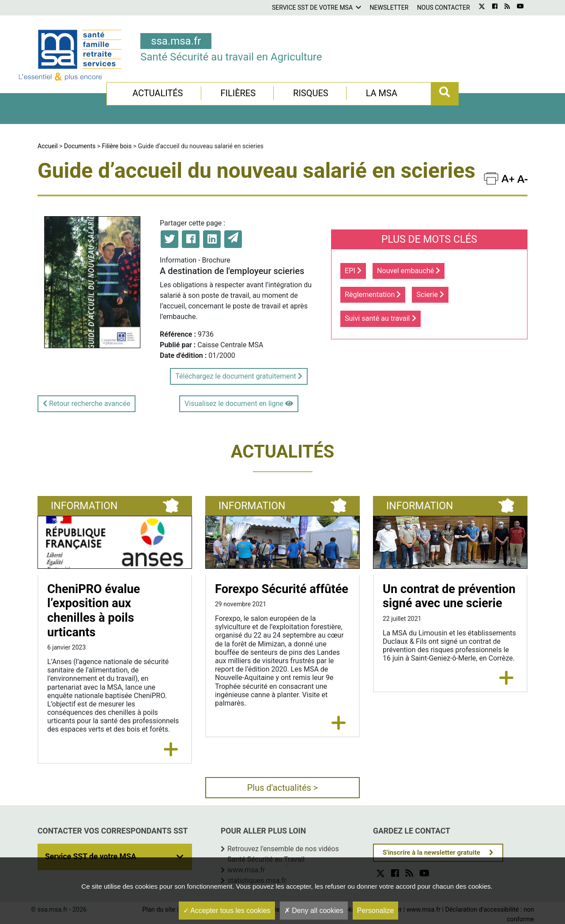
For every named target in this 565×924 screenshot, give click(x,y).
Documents (80, 146)
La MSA (382, 93)
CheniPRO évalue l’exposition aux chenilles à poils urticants (94, 611)
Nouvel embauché (409, 271)
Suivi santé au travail (380, 318)
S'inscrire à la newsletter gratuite (431, 853)
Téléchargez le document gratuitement (239, 376)
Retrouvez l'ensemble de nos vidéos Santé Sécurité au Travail (283, 854)
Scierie (430, 295)
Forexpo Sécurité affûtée (282, 589)
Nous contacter (444, 8)
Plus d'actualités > (283, 788)
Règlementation (373, 295)
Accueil (48, 146)
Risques (311, 93)
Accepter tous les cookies (227, 911)
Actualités (158, 93)
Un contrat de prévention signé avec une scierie (449, 596)
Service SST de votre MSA (312, 8)
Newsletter (389, 8)
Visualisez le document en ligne (239, 404)
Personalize (376, 911)
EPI (353, 271)
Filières (238, 93)
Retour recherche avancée (87, 404)
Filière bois (117, 146)
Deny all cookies (314, 911)
